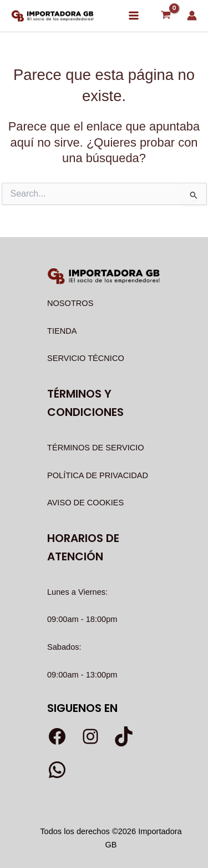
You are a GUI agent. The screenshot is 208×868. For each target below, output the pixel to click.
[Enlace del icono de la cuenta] (192, 16)
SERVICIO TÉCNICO (86, 358)
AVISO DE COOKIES (85, 503)
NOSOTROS (70, 303)
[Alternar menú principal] (134, 16)
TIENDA (62, 331)
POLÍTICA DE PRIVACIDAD (98, 475)
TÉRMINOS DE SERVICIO (96, 448)
